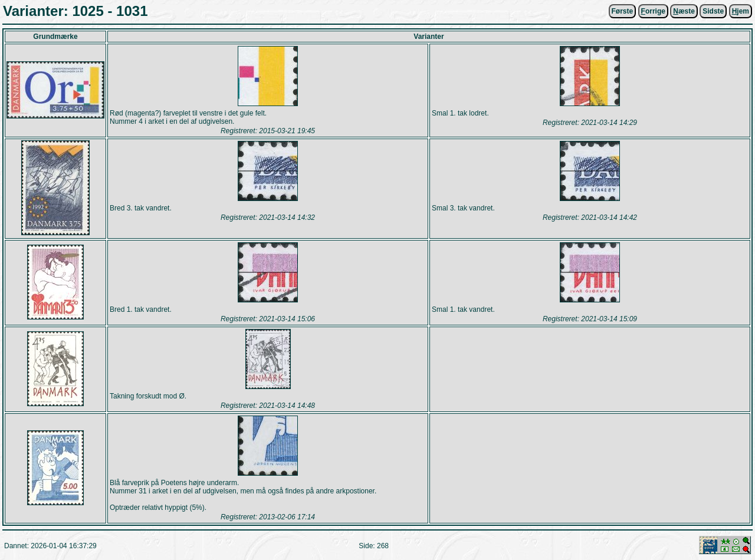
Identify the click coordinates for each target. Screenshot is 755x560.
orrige (653, 11)
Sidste (713, 11)
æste (684, 11)
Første (623, 11)
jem (741, 11)
